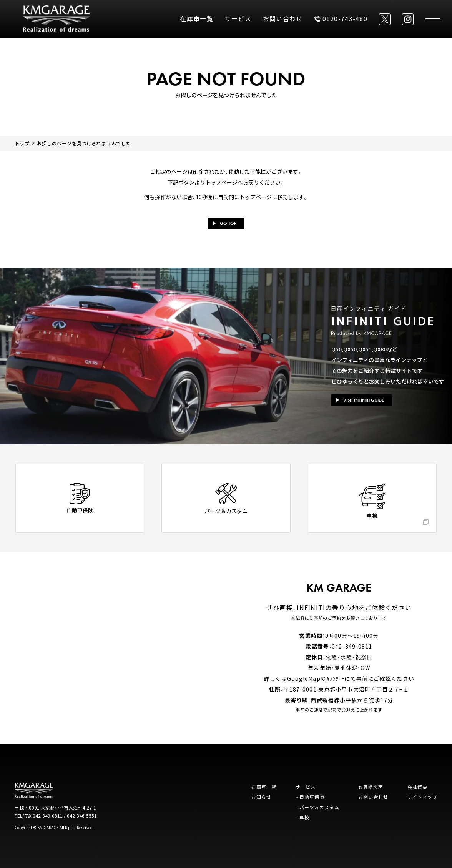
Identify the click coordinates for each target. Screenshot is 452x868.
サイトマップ (422, 797)
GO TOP (225, 223)
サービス (238, 18)
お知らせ (261, 797)
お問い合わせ (283, 18)
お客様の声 (371, 787)
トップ (22, 143)
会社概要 (417, 787)
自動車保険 (312, 797)
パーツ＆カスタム (319, 807)
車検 (304, 817)
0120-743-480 (341, 18)
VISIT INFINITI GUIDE (360, 400)
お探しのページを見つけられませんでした (84, 143)
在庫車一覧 (196, 18)
